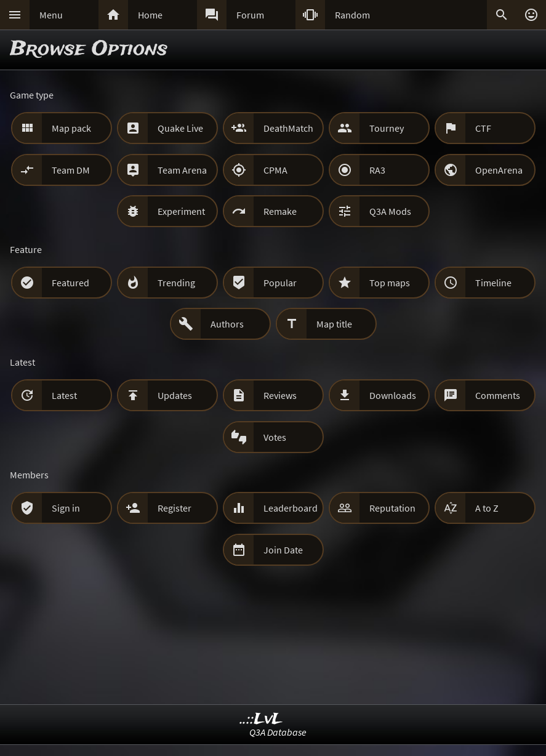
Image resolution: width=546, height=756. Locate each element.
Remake (280, 211)
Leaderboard (291, 508)
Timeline (493, 283)
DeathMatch (288, 128)
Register (175, 508)
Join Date (283, 550)
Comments (498, 395)
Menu (51, 15)
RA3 (377, 170)
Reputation (392, 508)
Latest (64, 395)
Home (150, 15)
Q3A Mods (390, 211)
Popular (280, 283)
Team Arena (182, 170)
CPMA (275, 170)
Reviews (280, 395)
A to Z (487, 508)
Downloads (393, 395)
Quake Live (180, 128)
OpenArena (499, 170)
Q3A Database (278, 732)
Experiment (181, 211)
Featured (70, 283)
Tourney (387, 128)
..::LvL (261, 719)
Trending (176, 283)
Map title (334, 324)
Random (352, 15)
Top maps (390, 283)
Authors (227, 324)
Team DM (71, 170)
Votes (275, 437)
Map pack (71, 128)
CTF (483, 128)
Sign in (66, 508)
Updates (175, 395)
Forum (250, 15)
